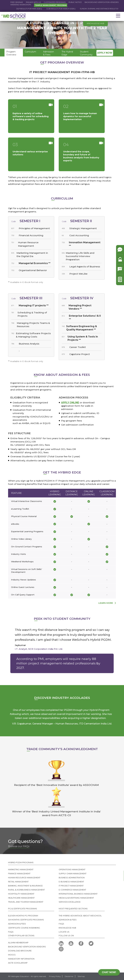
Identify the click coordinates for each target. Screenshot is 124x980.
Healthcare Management (21, 898)
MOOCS (12, 955)
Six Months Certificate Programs (26, 920)
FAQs (61, 924)
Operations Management (72, 870)
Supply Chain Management (73, 874)
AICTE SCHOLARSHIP (18, 963)
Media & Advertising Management (76, 898)
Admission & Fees (17, 924)
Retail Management (18, 882)
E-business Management (71, 882)
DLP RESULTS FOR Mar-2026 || (41, 9)
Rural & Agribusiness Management (26, 890)
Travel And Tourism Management (26, 902)
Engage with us (33, 2)
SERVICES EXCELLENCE (70, 902)
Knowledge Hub (67, 928)
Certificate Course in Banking (24, 928)
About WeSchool (92, 916)
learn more (106, 603)
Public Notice (75, 2)
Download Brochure (20, 951)
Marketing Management (21, 870)
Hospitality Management (21, 894)
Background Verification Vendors (102, 2)
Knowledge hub (96, 23)
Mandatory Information (21, 959)
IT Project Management (71, 886)
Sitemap (81, 976)
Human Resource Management (24, 878)
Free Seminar (17, 2)
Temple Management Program (51, 5)
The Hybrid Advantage (71, 916)
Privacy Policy (55, 976)
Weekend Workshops (21, 5)
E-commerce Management (72, 890)
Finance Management (19, 874)
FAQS (11, 932)
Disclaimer (69, 976)
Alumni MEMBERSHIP (18, 943)
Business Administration (72, 878)
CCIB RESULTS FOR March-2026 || (72, 9)
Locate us (64, 932)
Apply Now (105, 53)
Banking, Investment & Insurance (25, 886)
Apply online (70, 403)
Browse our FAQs (19, 846)
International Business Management (78, 894)
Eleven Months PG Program (23, 916)
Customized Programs (55, 2)
